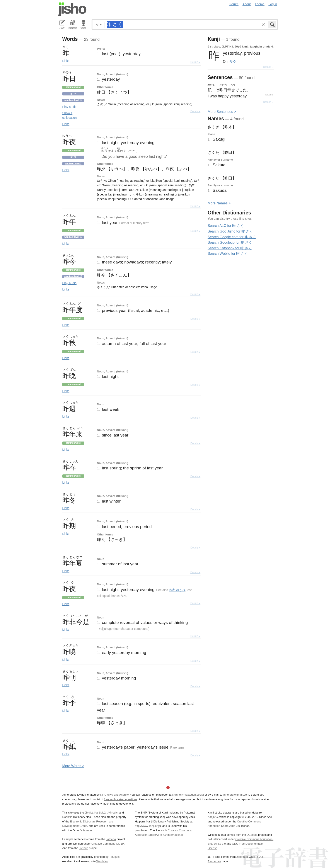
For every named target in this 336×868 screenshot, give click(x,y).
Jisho (72, 9)
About (247, 4)
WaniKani (102, 861)
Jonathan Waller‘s (247, 857)
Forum (234, 4)
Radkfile (67, 817)
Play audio (69, 107)
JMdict (89, 813)
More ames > (219, 203)
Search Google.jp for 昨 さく (230, 242)
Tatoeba (269, 95)
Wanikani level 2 (73, 164)
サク (233, 61)
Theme (260, 4)
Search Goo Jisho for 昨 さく (230, 231)
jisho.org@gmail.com (236, 795)
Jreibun (84, 848)
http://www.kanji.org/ (148, 826)
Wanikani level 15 (73, 100)
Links (66, 61)
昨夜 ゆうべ (177, 590)
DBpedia (252, 835)
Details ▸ (195, 62)
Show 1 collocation (70, 115)
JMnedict (113, 813)
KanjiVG (213, 817)
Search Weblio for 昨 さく (228, 254)
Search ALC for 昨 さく (226, 226)
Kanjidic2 (100, 813)
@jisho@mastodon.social (188, 795)
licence (87, 830)
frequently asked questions (121, 799)
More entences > (222, 112)
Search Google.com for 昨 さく (232, 237)
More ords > (73, 766)
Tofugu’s (114, 857)
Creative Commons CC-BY (108, 844)
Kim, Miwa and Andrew (114, 795)
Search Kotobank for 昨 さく (230, 248)
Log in (273, 4)
